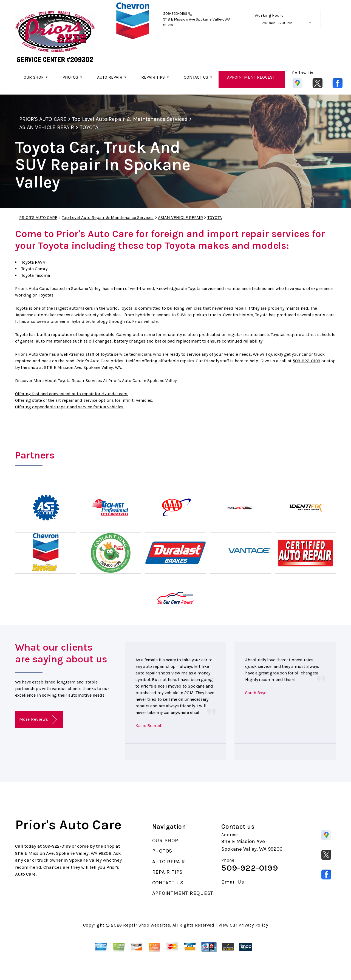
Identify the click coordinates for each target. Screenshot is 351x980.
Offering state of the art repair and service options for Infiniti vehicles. (84, 400)
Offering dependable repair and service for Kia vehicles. (70, 407)
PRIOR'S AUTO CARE (43, 119)
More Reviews (38, 720)
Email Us (233, 882)
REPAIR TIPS (153, 77)
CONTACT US (196, 77)
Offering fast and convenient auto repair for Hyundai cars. (72, 394)
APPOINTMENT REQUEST (251, 77)
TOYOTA (89, 127)
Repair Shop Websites (147, 925)
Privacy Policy (253, 925)
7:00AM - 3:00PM (277, 23)
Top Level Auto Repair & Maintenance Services (130, 119)
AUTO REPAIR (110, 77)
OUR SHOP (34, 77)
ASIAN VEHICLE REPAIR (47, 127)
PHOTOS (70, 77)
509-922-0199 (175, 14)
